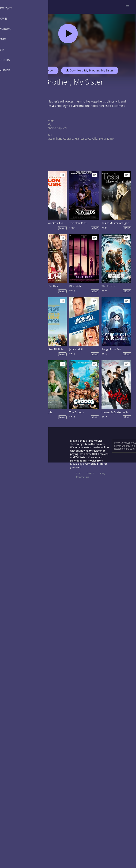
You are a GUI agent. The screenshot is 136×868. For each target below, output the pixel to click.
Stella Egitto (106, 139)
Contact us (83, 477)
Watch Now (46, 70)
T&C (78, 473)
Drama (50, 121)
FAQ (103, 473)
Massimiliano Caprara (60, 139)
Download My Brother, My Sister (90, 70)
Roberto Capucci (56, 128)
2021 (49, 135)
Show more (40, 114)
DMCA (90, 473)
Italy (48, 124)
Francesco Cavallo (86, 139)
